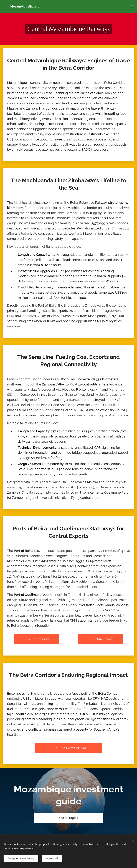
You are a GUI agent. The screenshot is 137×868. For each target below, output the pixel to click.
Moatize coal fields (84, 384)
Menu (132, 7)
